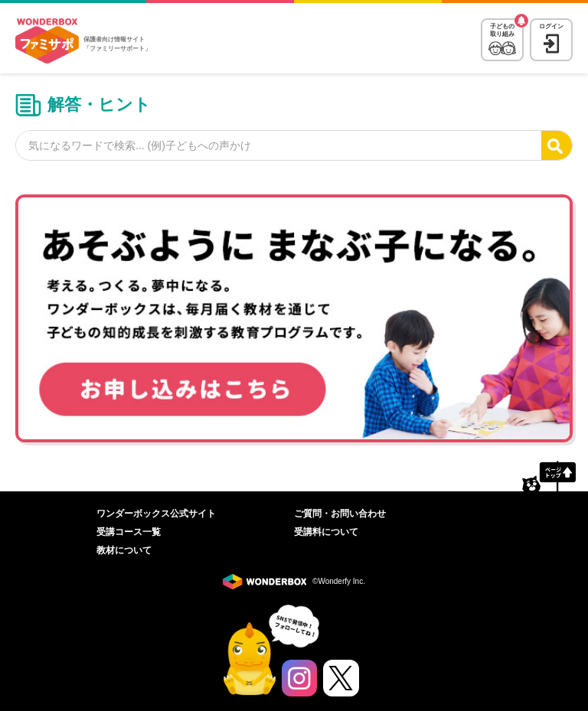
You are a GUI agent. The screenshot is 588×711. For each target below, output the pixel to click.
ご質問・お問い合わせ (340, 514)
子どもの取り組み (502, 30)
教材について (124, 550)
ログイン (551, 26)
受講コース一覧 (129, 532)
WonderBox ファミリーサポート (47, 41)
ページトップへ (549, 476)
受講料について (326, 532)
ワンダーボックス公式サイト (156, 514)
